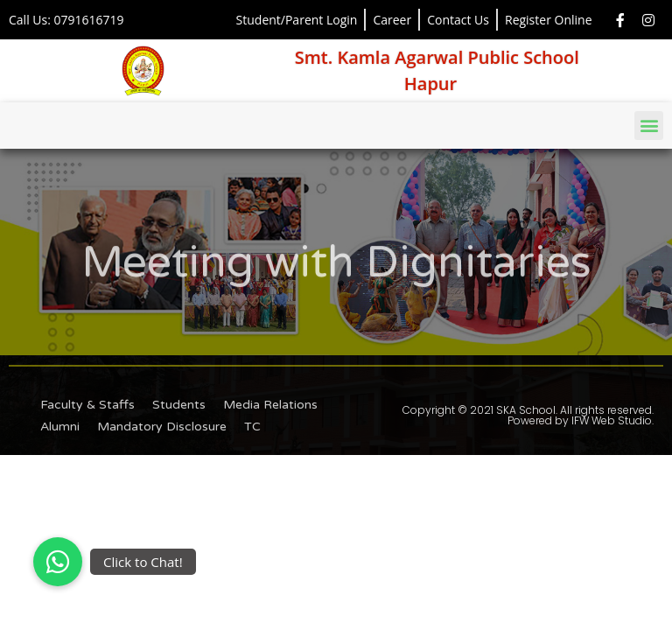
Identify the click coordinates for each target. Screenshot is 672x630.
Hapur (430, 84)
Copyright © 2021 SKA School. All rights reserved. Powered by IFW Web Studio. (528, 415)
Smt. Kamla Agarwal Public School (437, 57)
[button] (649, 126)
